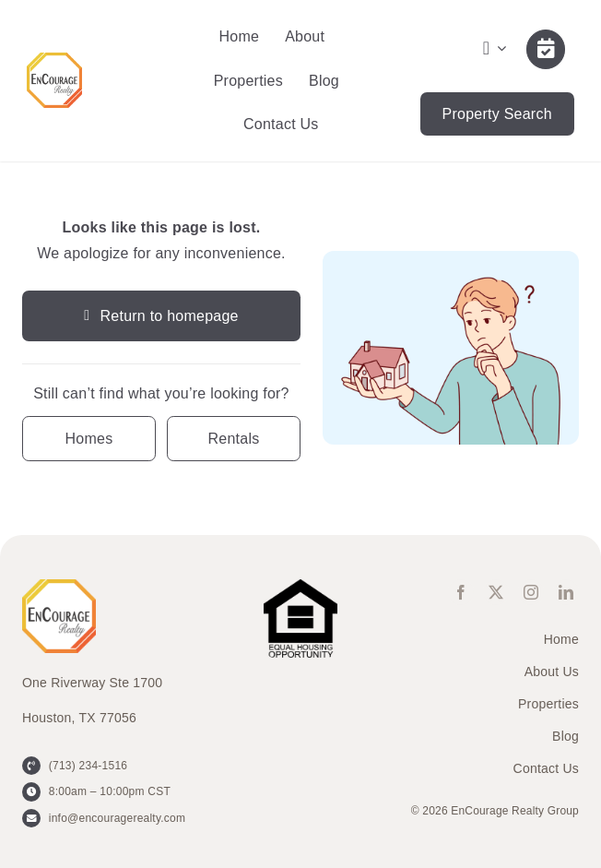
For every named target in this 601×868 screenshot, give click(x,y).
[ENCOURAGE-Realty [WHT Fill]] (54, 59)
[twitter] (496, 592)
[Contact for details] (89, 439)
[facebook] (461, 592)
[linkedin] (566, 592)
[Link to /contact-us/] (546, 49)
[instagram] (531, 592)
